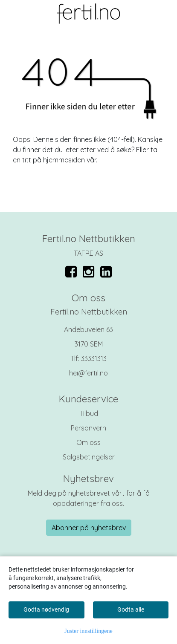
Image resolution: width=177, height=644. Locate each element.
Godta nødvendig (46, 609)
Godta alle (131, 609)
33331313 (94, 358)
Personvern (88, 428)
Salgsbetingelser (89, 457)
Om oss (88, 442)
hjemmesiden (64, 160)
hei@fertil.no (88, 373)
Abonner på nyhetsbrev (89, 528)
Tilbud (89, 413)
